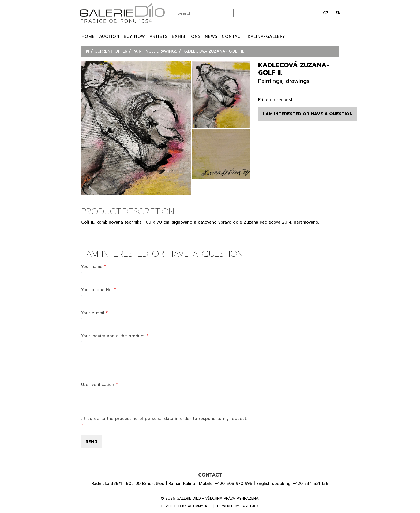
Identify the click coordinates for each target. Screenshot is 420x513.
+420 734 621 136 (311, 484)
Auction (109, 36)
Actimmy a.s (199, 506)
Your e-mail (93, 313)
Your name (92, 267)
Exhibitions (186, 36)
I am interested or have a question (308, 114)
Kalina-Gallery (267, 36)
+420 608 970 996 (234, 484)
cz (327, 13)
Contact (233, 36)
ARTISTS (159, 36)
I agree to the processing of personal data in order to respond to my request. (164, 419)
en (338, 13)
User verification (98, 385)
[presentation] (122, 400)
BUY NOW (134, 36)
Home (88, 36)
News (211, 36)
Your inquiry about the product (113, 336)
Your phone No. (97, 290)
